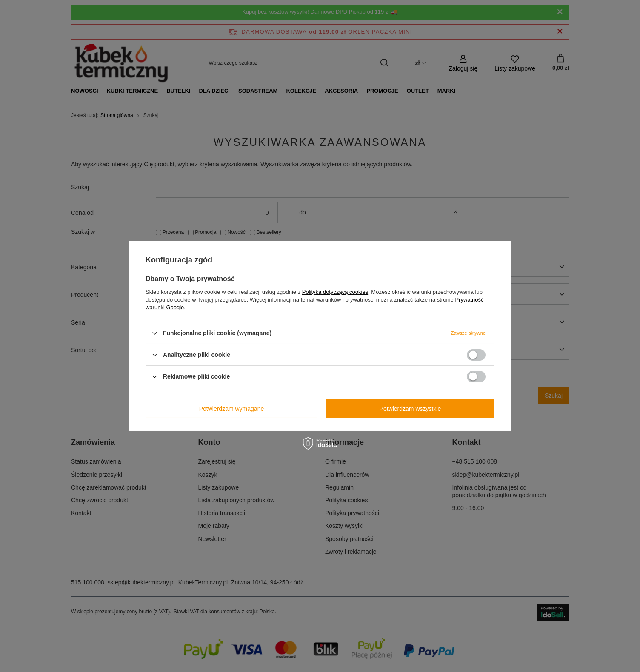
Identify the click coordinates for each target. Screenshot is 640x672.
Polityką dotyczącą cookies (335, 292)
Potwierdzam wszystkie (410, 408)
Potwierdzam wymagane (232, 408)
